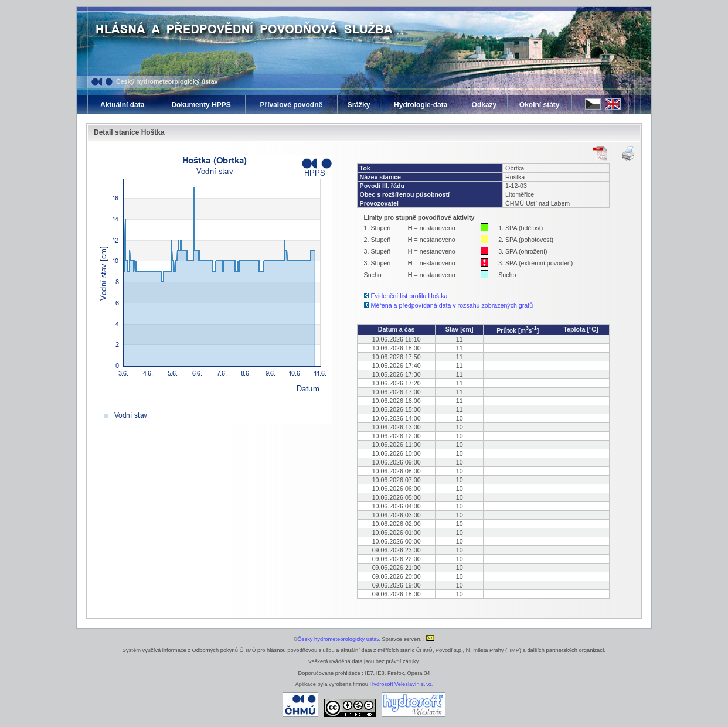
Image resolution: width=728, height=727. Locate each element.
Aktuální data (122, 105)
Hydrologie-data (421, 105)
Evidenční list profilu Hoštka (409, 296)
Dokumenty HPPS (201, 105)
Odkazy (484, 105)
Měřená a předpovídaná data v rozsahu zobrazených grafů (452, 305)
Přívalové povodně (291, 105)
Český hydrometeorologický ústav (167, 81)
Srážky (359, 105)
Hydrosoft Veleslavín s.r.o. (402, 684)
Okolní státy (540, 105)
